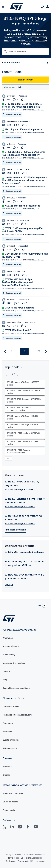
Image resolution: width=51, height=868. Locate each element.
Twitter (7, 829)
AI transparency (10, 748)
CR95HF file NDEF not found (20, 308)
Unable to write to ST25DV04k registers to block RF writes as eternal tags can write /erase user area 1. (25, 180)
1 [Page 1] (12, 351)
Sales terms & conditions (31, 858)
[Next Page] (46, 352)
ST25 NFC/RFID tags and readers (33, 110)
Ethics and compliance (13, 793)
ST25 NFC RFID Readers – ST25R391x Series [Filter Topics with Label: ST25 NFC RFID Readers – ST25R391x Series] (24, 400)
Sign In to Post (26, 80)
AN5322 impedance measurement (22, 206)
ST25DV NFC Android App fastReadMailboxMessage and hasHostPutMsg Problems (18, 282)
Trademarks (11, 861)
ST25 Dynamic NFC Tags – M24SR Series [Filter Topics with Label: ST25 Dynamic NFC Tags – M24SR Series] (22, 426)
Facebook (30, 829)
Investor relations (11, 646)
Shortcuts (7, 767)
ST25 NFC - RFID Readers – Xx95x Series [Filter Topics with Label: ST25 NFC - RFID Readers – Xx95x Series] (22, 443)
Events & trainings (11, 740)
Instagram (23, 829)
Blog (5, 680)
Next (17, 375)
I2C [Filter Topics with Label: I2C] (9, 458)
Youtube (38, 829)
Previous (7, 375)
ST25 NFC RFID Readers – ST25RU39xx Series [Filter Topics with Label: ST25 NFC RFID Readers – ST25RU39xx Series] (19, 409)
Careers (6, 671)
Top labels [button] (12, 367)
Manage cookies (38, 861)
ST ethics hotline (10, 802)
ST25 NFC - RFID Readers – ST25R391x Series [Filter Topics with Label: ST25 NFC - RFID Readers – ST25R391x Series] (25, 392)
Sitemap (6, 775)
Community (8, 723)
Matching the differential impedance (23, 129)
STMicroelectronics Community (16, 7)
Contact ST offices (11, 706)
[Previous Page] (5, 352)
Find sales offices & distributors (17, 715)
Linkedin (15, 829)
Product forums (12, 63)
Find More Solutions (15, 530)
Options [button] (47, 63)
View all (9, 585)
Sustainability (9, 655)
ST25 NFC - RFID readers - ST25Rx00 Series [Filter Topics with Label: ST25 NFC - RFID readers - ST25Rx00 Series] (24, 434)
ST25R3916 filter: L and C (18, 330)
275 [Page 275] (38, 351)
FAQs (42, 6)
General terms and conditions (16, 688)
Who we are (8, 638)
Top (39, 605)
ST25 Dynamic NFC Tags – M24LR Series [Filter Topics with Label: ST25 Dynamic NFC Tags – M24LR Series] (22, 417)
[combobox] (26, 52)
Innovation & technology (14, 663)
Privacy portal (9, 810)
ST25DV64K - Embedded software (25, 552)
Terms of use (13, 858)
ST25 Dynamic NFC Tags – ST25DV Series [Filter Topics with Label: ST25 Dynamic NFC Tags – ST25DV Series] (23, 383)
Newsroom (8, 732)
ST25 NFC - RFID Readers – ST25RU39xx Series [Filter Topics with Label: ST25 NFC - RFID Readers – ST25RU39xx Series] (19, 451)
